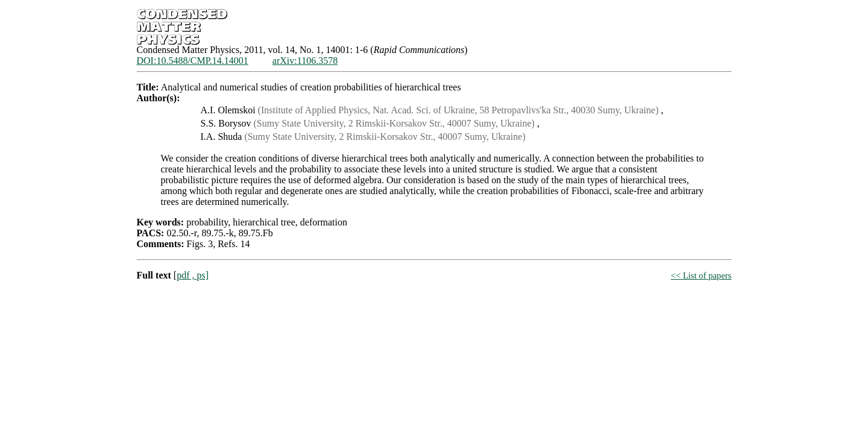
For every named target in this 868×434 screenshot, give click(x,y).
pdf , (187, 275)
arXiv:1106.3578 (305, 61)
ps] (203, 275)
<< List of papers (701, 275)
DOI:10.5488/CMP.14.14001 (193, 61)
